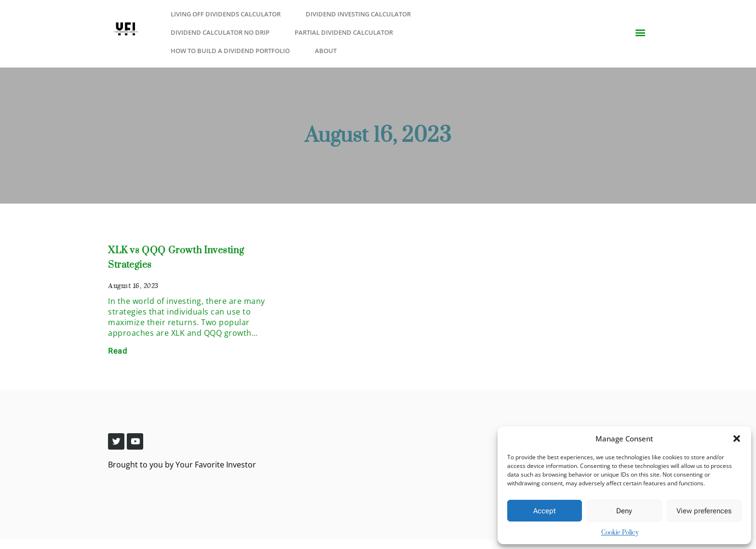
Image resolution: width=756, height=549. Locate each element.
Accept (545, 511)
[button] (737, 439)
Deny (624, 511)
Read (117, 351)
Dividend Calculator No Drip (220, 32)
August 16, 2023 (378, 136)
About (326, 51)
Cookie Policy (620, 533)
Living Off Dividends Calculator (226, 14)
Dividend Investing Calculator (358, 14)
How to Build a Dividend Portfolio (230, 51)
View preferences (704, 511)
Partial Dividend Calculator (344, 32)
